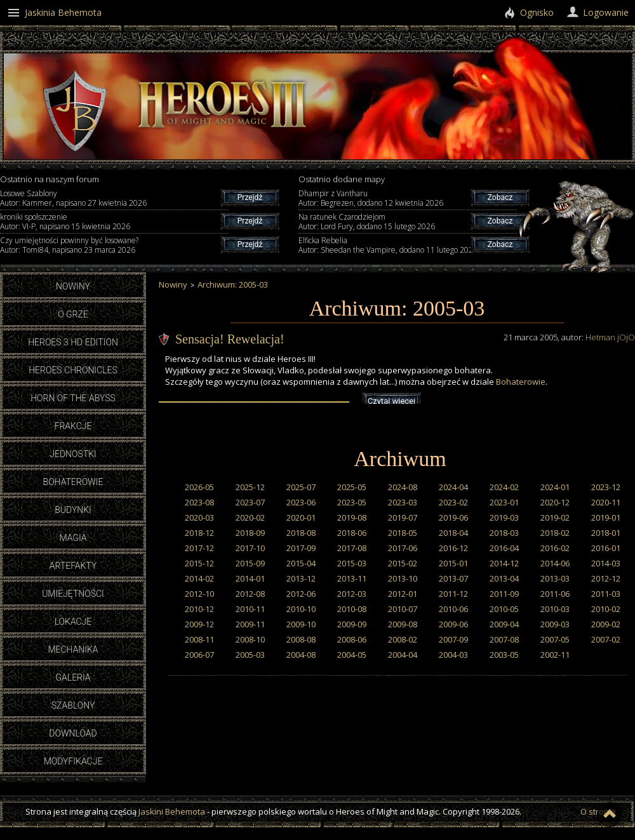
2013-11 (352, 578)
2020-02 (250, 517)
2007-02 (606, 639)
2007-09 (453, 639)
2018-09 (250, 533)
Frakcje (73, 426)
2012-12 (606, 578)
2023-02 (453, 502)
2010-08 (352, 609)
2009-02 (606, 624)
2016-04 (504, 548)
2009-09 (352, 624)
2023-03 (403, 502)
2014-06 (555, 563)
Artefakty (73, 566)
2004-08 (301, 655)
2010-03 (555, 609)
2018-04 (453, 533)
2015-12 (199, 563)
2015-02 (403, 563)
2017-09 (301, 548)
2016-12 (453, 548)
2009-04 (504, 624)
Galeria (73, 677)
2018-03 (504, 533)
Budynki (73, 510)
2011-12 (453, 594)
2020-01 (301, 517)
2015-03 (352, 563)
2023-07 (250, 502)
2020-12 (555, 502)
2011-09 (504, 594)
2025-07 (301, 487)
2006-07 (199, 655)
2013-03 (555, 578)
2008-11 (199, 639)
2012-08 (250, 594)
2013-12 (301, 578)
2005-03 (250, 655)
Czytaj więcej (391, 401)
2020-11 (606, 502)
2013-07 (453, 578)
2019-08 (352, 517)
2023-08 (199, 502)
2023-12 (606, 487)
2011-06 (555, 594)
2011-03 (606, 594)
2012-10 (199, 594)
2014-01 (250, 578)
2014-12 (504, 563)
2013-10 (403, 578)
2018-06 (352, 533)
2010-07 (403, 609)
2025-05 (352, 487)
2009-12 (199, 624)
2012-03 (352, 594)
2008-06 (352, 639)
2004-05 (352, 655)
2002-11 (555, 655)
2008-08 (301, 639)
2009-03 (555, 624)
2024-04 (453, 487)
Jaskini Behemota (172, 811)
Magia (73, 538)
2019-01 (606, 517)
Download (73, 733)
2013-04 (504, 578)
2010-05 (504, 609)
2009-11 (250, 624)
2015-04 (301, 563)
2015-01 (453, 563)
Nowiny (73, 286)
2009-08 (403, 624)
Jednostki (73, 454)
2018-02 (555, 533)
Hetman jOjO (610, 337)
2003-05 (504, 655)
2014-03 (606, 563)
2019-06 (453, 517)
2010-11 (250, 609)
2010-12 (199, 609)
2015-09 (250, 563)
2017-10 (250, 548)
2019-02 (555, 517)
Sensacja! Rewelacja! (230, 339)
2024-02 (504, 487)
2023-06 (301, 502)
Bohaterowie (73, 482)
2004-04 (403, 655)
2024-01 (555, 487)
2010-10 (301, 609)
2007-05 (555, 639)
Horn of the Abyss (73, 398)
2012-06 (301, 594)
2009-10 (301, 624)
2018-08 (301, 533)
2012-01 (403, 594)
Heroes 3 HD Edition (73, 342)
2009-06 (453, 624)
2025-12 (250, 487)
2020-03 (199, 517)
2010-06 (453, 609)
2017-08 (352, 548)
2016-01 (606, 548)
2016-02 (555, 548)
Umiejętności (73, 594)
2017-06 (403, 548)
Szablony (73, 705)
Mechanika (73, 650)
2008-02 (403, 639)
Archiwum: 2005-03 (233, 284)
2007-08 (504, 639)
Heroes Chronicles (73, 370)
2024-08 (403, 487)
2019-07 (403, 517)
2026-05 (199, 487)
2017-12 (199, 548)
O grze (73, 314)
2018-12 (199, 533)
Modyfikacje (73, 761)
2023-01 (504, 502)
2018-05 (403, 533)
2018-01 (606, 533)
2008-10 (250, 639)
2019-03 (504, 517)
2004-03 (453, 655)
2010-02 (606, 609)
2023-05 (352, 502)
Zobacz (500, 197)
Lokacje (73, 622)
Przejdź (250, 197)
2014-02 (199, 578)
